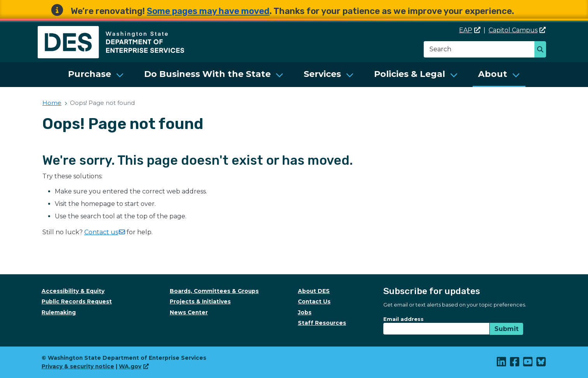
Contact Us (314, 301)
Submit (506, 329)
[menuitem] (96, 75)
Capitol (517, 30)
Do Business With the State (207, 74)
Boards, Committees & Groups (214, 291)
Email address (404, 319)
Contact (105, 232)
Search (542, 50)
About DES (314, 291)
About (493, 74)
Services (322, 74)
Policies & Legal (410, 74)
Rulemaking (59, 312)
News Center (189, 312)
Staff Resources (322, 323)
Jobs (305, 312)
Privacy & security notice (78, 366)
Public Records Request (77, 301)
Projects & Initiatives (200, 301)
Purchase (90, 74)
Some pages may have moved (208, 11)
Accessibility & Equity (73, 291)
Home (52, 103)
